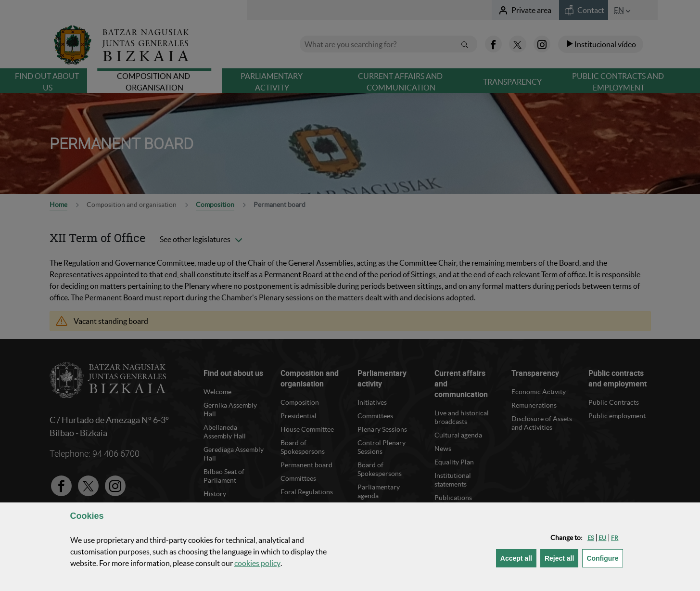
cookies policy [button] (257, 563)
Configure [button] (605, 558)
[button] (591, 538)
